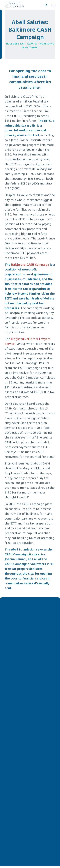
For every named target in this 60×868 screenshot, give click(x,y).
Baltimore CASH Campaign (30, 265)
